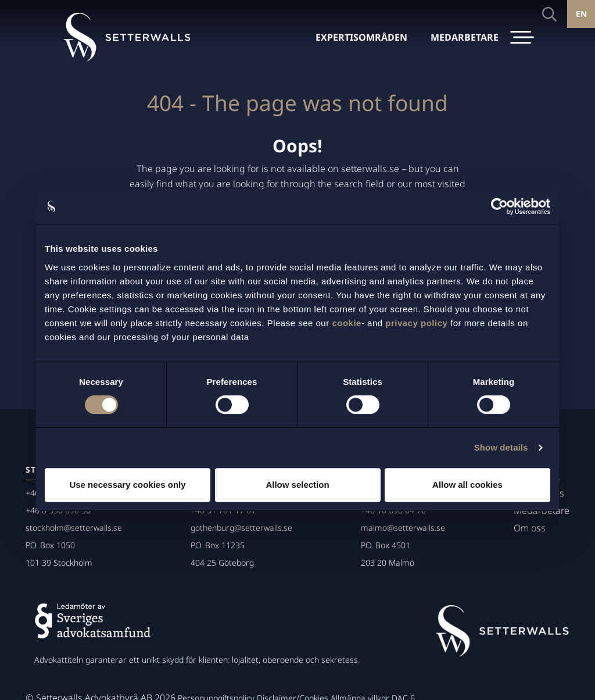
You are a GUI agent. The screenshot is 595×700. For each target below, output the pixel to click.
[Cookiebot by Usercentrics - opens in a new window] (499, 206)
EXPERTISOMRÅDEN (361, 37)
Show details (501, 447)
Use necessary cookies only (127, 485)
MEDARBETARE (465, 37)
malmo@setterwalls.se (403, 528)
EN (581, 14)
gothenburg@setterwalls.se (241, 528)
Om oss (530, 528)
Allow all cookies (467, 485)
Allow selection (297, 485)
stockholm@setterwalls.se (74, 528)
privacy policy (416, 323)
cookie (347, 323)
